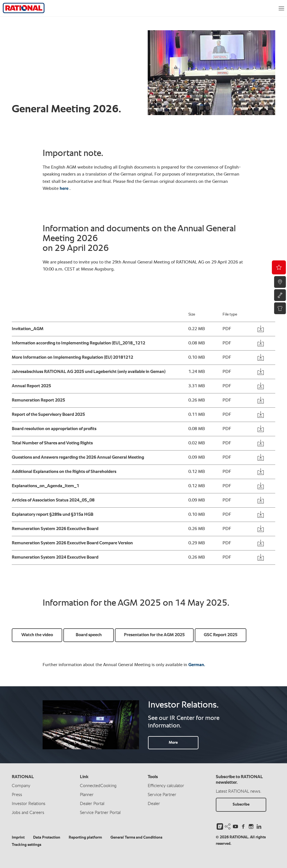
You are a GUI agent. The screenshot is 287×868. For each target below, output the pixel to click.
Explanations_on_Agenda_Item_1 (45, 486)
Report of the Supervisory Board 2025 (48, 415)
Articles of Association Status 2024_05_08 (53, 500)
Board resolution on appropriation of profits (54, 429)
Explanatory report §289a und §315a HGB (53, 515)
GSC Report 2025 (221, 635)
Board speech (89, 635)
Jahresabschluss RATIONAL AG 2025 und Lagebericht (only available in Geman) (89, 372)
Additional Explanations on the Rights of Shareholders (64, 472)
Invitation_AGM (28, 329)
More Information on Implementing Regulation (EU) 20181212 (72, 358)
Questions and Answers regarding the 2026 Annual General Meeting (78, 458)
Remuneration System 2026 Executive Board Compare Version (72, 543)
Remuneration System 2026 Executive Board (55, 529)
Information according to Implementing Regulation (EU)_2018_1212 (78, 343)
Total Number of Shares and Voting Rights (52, 443)
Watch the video (37, 635)
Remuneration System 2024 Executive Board (55, 557)
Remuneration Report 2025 (38, 400)
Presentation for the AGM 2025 (154, 635)
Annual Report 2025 (31, 386)
